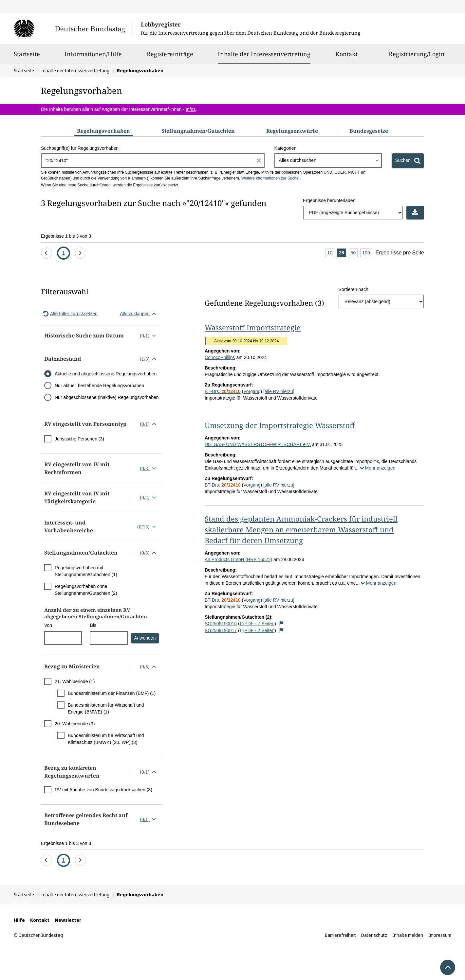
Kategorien (286, 148)
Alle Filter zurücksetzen (69, 314)
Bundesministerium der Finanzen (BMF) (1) (112, 693)
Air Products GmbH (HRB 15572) (238, 559)
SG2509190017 (221, 630)
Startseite (27, 57)
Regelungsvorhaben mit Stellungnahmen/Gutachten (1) (86, 571)
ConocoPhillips (220, 357)
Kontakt (346, 57)
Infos (191, 109)
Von (48, 625)
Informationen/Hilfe (93, 57)
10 (331, 253)
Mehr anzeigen (377, 468)
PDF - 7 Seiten (257, 624)
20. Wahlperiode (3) (75, 724)
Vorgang (252, 391)
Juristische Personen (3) (79, 439)
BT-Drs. (223, 391)
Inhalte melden (408, 935)
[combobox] (328, 161)
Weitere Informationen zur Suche (270, 178)
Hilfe (19, 920)
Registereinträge (170, 57)
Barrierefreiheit (340, 935)
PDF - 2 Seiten (257, 630)
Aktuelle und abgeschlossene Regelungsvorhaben (106, 374)
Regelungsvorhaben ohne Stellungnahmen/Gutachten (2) (86, 590)
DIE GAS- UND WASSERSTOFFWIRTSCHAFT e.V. (258, 444)
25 (343, 253)
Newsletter (68, 920)
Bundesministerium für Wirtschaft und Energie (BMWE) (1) (106, 708)
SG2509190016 (221, 624)
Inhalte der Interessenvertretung (264, 54)
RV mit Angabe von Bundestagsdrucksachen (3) (103, 790)
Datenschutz (374, 935)
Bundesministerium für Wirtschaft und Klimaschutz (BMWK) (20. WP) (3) (106, 739)
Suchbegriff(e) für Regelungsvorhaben (80, 148)
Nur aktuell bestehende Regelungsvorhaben (99, 386)
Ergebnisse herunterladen (329, 200)
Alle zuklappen (139, 314)
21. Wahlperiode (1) (75, 681)
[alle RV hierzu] (279, 391)
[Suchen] (408, 161)
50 (354, 253)
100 (367, 253)
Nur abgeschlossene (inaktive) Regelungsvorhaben (107, 397)
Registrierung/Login (417, 57)
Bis (93, 625)
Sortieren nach (353, 289)
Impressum (440, 935)
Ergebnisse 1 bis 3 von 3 (66, 236)
